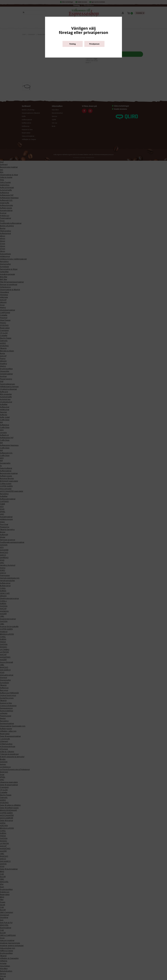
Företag (73, 44)
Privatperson (94, 44)
